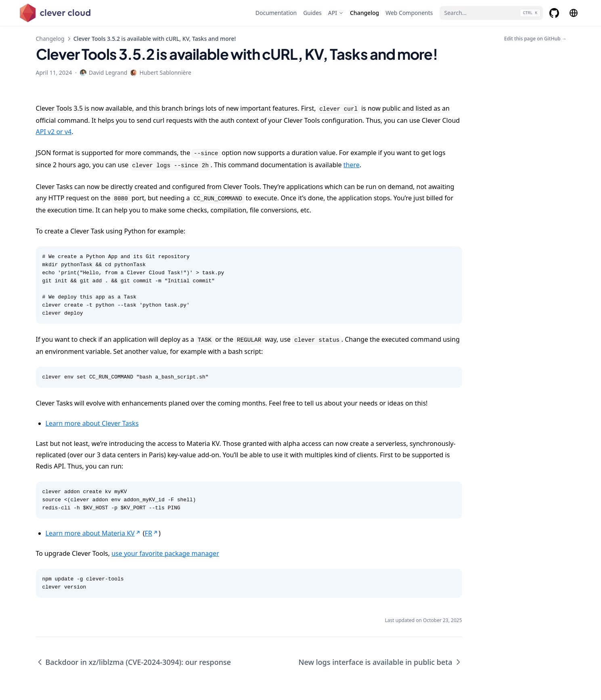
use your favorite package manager (165, 553)
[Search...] (491, 13)
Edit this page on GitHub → (535, 39)
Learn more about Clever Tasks (92, 423)
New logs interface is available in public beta (380, 662)
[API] (336, 13)
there (352, 165)
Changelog (50, 39)
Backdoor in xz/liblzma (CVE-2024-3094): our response (134, 662)
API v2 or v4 (54, 132)
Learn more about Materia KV (93, 533)
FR (152, 533)
